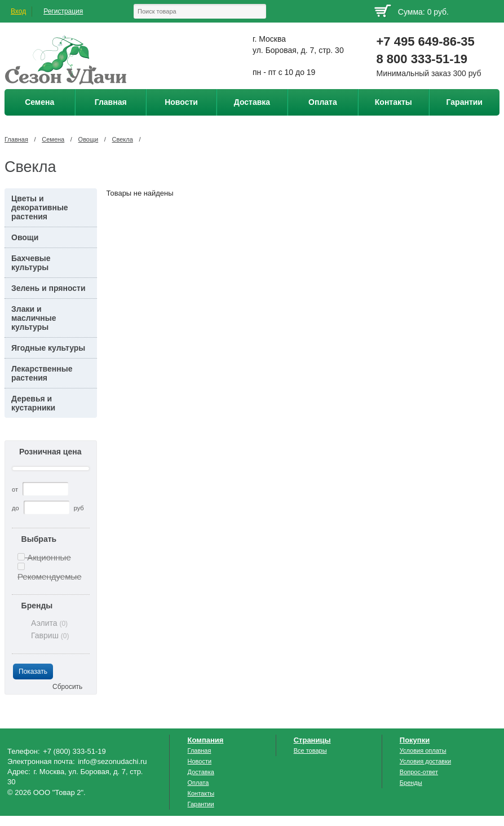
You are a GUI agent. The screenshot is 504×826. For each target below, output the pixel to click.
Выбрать (39, 539)
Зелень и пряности (48, 288)
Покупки (415, 740)
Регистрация (63, 11)
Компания (206, 740)
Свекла (123, 139)
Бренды (37, 606)
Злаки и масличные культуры (34, 318)
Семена (53, 139)
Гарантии (201, 804)
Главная (16, 139)
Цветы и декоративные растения (40, 207)
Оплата (198, 783)
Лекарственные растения (42, 373)
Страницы (312, 740)
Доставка (201, 772)
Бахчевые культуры (31, 263)
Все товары (310, 750)
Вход (18, 11)
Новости (200, 761)
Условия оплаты (423, 750)
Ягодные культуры (48, 348)
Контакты (201, 793)
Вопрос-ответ (419, 772)
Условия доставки (425, 761)
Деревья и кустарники (33, 403)
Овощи (89, 139)
